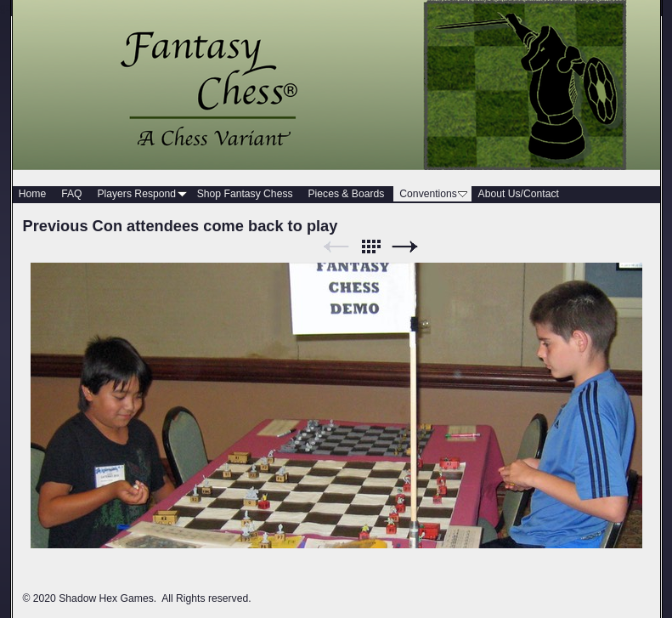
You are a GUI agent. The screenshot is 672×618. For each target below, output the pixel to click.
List (370, 247)
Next (405, 247)
